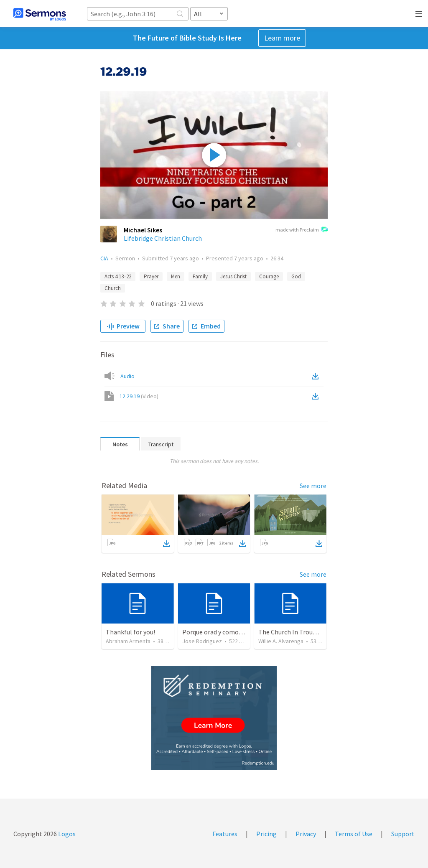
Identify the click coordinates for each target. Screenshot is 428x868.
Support (403, 834)
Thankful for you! (130, 632)
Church (113, 288)
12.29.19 (139, 396)
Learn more (282, 38)
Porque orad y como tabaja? (222, 632)
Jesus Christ (233, 276)
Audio (127, 376)
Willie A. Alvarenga (281, 641)
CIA (104, 258)
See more (313, 486)
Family (200, 276)
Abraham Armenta (128, 641)
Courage (269, 276)
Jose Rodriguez (202, 641)
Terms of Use (354, 834)
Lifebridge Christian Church (163, 238)
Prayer (151, 276)
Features (225, 834)
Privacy (306, 834)
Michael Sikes (143, 230)
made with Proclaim (302, 230)
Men (176, 276)
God (296, 276)
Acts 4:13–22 (118, 276)
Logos (66, 834)
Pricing (266, 834)
